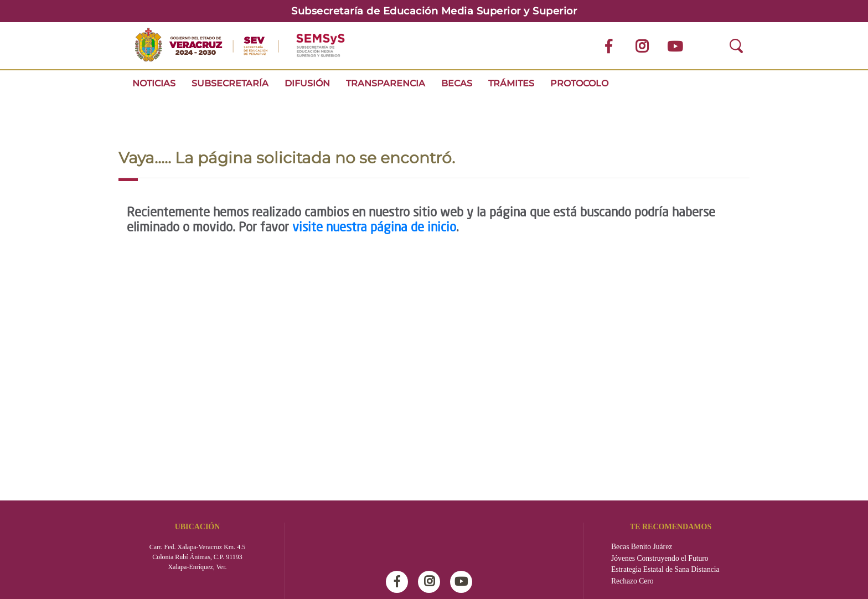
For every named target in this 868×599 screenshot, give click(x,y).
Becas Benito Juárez (642, 547)
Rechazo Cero (632, 581)
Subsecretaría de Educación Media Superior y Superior (434, 11)
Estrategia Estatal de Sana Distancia (665, 569)
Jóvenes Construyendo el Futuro (660, 558)
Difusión (307, 83)
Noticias (154, 83)
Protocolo (579, 83)
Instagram (432, 582)
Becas (457, 83)
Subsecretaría (230, 83)
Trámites (511, 83)
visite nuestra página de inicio (374, 228)
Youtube (464, 582)
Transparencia (386, 83)
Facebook (400, 582)
